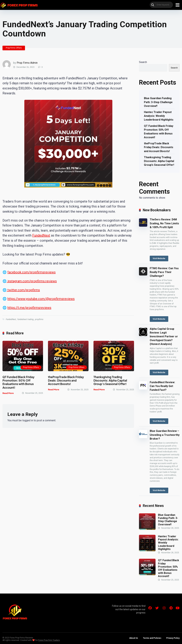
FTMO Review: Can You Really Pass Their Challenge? (164, 272)
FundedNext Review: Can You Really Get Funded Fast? (162, 386)
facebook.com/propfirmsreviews (32, 272)
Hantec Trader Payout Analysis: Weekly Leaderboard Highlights (159, 116)
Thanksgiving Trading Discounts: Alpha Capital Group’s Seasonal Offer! (110, 380)
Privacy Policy (173, 638)
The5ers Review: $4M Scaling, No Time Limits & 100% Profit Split (164, 223)
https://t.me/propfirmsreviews (29, 308)
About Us (134, 638)
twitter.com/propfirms (23, 290)
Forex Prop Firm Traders (49, 640)
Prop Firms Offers (14, 48)
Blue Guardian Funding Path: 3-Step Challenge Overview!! (158, 102)
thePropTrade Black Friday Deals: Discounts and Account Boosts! (66, 380)
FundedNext (41, 235)
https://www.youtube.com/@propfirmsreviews (41, 299)
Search (143, 62)
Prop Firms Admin (27, 63)
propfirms (39, 319)
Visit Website (159, 258)
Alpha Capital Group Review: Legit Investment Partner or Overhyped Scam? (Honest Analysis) (164, 337)
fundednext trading (25, 319)
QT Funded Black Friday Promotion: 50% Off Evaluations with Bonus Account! (18, 382)
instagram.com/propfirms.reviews (32, 281)
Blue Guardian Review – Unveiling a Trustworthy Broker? (165, 435)
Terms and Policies (152, 638)
